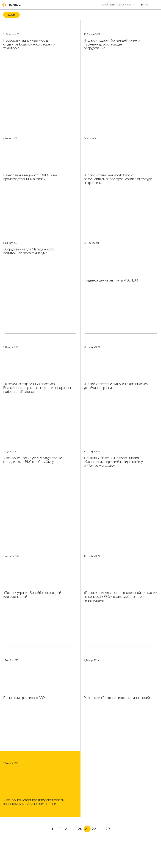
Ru (146, 5)
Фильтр (11, 15)
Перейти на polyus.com (116, 5)
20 (80, 829)
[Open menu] (156, 5)
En (142, 5)
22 (94, 829)
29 (108, 829)
